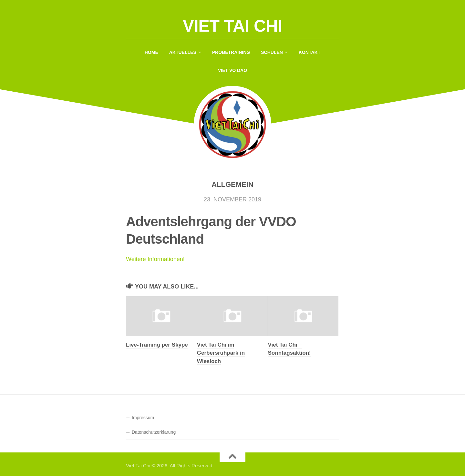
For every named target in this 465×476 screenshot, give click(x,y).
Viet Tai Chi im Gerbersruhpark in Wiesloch (221, 353)
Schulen (272, 52)
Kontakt (310, 52)
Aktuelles (183, 52)
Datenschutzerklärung (154, 432)
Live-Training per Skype (157, 345)
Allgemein (232, 184)
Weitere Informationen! (155, 259)
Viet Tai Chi (232, 26)
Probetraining (231, 52)
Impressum (143, 418)
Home (151, 52)
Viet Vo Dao (232, 70)
